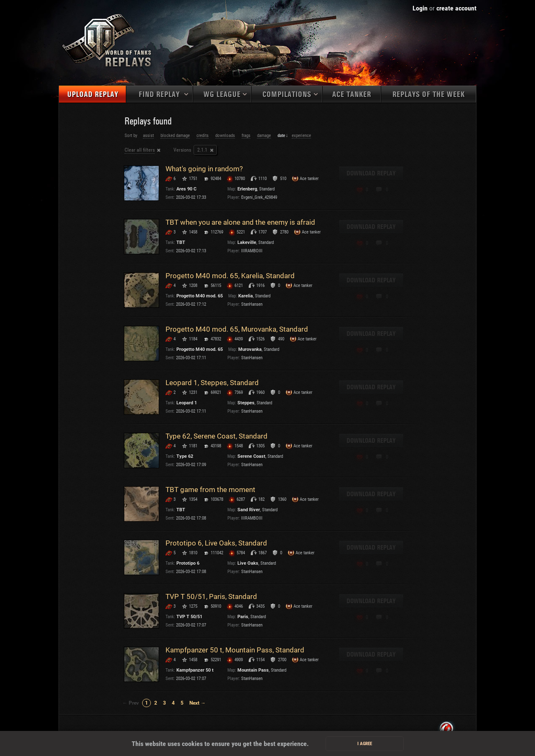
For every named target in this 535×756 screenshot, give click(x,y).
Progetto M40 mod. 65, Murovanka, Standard (237, 329)
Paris (243, 617)
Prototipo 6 (188, 563)
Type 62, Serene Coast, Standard (217, 436)
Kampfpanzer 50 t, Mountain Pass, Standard (235, 650)
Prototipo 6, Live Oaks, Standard (216, 543)
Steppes (246, 403)
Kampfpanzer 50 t (195, 670)
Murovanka (250, 349)
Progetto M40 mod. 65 (200, 296)
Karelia (246, 296)
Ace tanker (352, 95)
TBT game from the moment (210, 490)
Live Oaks (248, 563)
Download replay (371, 173)
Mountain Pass (253, 670)
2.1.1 (202, 150)
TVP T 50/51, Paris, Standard (211, 596)
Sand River (249, 510)
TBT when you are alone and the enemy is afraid (240, 222)
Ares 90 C (186, 189)
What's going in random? (204, 169)
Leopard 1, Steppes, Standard (212, 383)
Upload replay (93, 95)
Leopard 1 (187, 403)
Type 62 (185, 456)
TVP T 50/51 (189, 617)
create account (456, 8)
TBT (181, 242)
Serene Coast (251, 456)
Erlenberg (247, 189)
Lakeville (247, 242)
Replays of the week (429, 95)
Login (420, 8)
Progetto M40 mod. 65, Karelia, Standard (230, 276)
